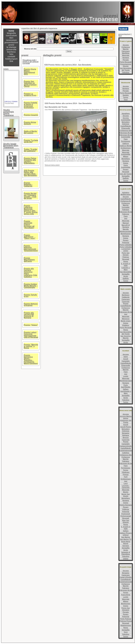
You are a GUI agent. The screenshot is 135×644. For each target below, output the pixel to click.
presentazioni (11, 43)
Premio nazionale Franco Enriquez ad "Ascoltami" (29, 224)
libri (11, 38)
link (11, 61)
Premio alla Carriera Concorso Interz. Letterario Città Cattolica (30, 273)
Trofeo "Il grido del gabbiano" (30, 150)
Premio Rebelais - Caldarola (28, 184)
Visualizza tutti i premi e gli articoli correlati (30, 62)
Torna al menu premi (52, 165)
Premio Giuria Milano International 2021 (30, 72)
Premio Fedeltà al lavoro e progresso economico (30, 105)
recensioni (11, 40)
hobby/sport (11, 59)
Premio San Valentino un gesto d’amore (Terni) (30, 84)
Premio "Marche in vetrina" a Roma (31, 346)
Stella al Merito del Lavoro (30, 132)
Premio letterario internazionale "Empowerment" (31, 248)
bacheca (11, 52)
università (11, 50)
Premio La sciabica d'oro (30, 95)
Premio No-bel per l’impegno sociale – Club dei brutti (30, 196)
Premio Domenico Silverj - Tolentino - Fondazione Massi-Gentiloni (31, 359)
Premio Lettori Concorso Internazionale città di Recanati (31, 335)
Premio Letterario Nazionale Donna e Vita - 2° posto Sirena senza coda (31, 210)
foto (11, 54)
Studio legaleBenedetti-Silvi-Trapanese (11, 146)
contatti (11, 57)
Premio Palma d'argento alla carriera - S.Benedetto (30, 161)
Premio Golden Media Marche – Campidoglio (31, 286)
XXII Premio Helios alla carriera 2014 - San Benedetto (30, 173)
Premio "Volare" (31, 325)
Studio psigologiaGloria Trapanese (9, 113)
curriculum (11, 35)
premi (11, 45)
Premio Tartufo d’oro (30, 296)
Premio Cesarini (31, 115)
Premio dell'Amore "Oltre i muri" (30, 237)
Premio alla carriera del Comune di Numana (29, 315)
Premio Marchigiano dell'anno (29, 260)
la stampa (11, 47)
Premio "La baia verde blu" (31, 141)
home (11, 31)
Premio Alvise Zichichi (30, 123)
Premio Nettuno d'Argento (31, 305)
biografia (11, 33)
